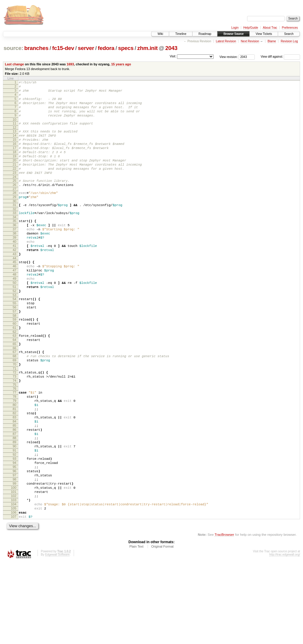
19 (14, 170)
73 (14, 429)
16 (14, 155)
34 (14, 241)
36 (14, 250)
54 (14, 338)
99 (14, 557)
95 (14, 537)
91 (14, 517)
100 (14, 562)
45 (14, 294)
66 (14, 396)
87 (14, 497)
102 (14, 572)
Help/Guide (251, 28)
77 (14, 446)
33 (14, 236)
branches (36, 48)
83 (14, 477)
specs (126, 48)
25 (14, 199)
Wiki (160, 34)
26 (14, 204)
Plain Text (136, 628)
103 (14, 577)
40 (14, 270)
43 (14, 285)
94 (14, 532)
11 (14, 131)
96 (14, 542)
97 (14, 547)
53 (14, 334)
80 (14, 462)
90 (14, 512)
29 (14, 218)
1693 (70, 64)
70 (14, 415)
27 (14, 209)
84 (14, 482)
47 (14, 304)
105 (14, 587)
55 (14, 343)
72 (14, 424)
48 (14, 309)
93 (14, 527)
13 (14, 140)
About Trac (270, 28)
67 (14, 400)
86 (14, 492)
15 (14, 150)
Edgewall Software (57, 636)
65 (14, 391)
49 (14, 314)
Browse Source (233, 34)
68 (14, 405)
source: (13, 48)
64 (14, 386)
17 (14, 160)
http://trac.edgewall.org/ (285, 636)
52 (14, 329)
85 (14, 487)
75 (14, 439)
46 (14, 299)
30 (14, 223)
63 (14, 381)
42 (14, 280)
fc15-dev (63, 48)
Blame (272, 41)
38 (14, 260)
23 (14, 190)
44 (14, 290)
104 (14, 582)
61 (14, 372)
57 (14, 353)
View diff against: (280, 57)
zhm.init (148, 48)
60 (14, 367)
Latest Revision (226, 41)
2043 (171, 48)
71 (14, 420)
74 (14, 434)
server (86, 48)
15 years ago (121, 64)
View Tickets (264, 34)
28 (14, 213)
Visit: (173, 56)
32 (14, 232)
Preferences (290, 28)
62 (14, 377)
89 (14, 507)
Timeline (181, 34)
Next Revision (250, 41)
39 (14, 265)
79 (14, 457)
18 (14, 165)
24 (14, 195)
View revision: (229, 57)
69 (14, 410)
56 (14, 348)
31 (14, 227)
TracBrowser (224, 616)
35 (14, 245)
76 (14, 443)
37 (14, 255)
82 (14, 472)
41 (14, 275)
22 (14, 185)
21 (14, 180)
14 (14, 145)
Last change (14, 64)
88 (14, 502)
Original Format (162, 628)
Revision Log (289, 41)
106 (14, 592)
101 (14, 567)
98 (14, 552)
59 (14, 362)
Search (289, 34)
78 (14, 452)
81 (14, 467)
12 (14, 136)
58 (14, 358)
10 (14, 127)
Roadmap (205, 34)
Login (235, 28)
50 (14, 319)
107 (14, 597)
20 (14, 175)
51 (14, 324)
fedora (106, 48)
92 (14, 522)
